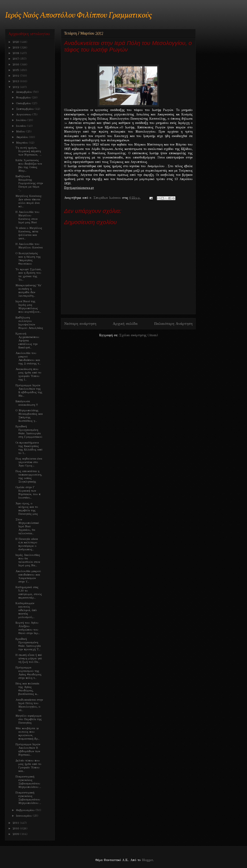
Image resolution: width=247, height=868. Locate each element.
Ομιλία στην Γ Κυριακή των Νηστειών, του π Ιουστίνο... (28, 492)
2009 (16, 834)
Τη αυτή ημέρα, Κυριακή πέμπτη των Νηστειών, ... (28, 151)
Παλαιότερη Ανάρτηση (173, 324)
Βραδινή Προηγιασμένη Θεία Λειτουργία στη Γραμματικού (29, 432)
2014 (16, 76)
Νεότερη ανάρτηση (80, 324)
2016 (16, 64)
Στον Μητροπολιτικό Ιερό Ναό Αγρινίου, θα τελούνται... (27, 526)
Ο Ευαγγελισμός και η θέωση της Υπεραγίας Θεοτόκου (28, 258)
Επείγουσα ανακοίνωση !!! (27, 403)
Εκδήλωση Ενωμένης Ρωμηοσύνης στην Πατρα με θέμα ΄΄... (29, 183)
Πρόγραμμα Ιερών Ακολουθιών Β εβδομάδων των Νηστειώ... (28, 749)
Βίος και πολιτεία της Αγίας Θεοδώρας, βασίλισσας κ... (27, 689)
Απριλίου (23, 137)
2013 (16, 81)
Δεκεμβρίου (25, 92)
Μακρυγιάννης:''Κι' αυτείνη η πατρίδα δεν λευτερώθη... (29, 290)
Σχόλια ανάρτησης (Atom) (139, 335)
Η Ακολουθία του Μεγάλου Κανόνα (29, 246)
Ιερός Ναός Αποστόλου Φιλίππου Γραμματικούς (78, 16)
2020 (16, 42)
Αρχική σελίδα (125, 324)
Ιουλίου (22, 120)
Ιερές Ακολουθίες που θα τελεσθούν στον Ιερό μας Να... (28, 560)
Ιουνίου (22, 126)
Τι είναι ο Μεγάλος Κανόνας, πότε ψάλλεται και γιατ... (29, 233)
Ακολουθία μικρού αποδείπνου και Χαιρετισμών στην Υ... (28, 576)
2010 (16, 828)
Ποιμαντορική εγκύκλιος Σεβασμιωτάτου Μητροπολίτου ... (28, 782)
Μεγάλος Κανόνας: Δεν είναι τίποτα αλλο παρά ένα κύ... (29, 201)
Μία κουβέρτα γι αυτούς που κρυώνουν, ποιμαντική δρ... (27, 733)
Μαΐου (21, 131)
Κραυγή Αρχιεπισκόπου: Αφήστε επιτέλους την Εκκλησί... (27, 340)
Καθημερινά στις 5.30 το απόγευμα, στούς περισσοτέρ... (29, 592)
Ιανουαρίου (24, 816)
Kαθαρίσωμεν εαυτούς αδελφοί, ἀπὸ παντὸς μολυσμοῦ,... (26, 610)
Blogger (147, 860)
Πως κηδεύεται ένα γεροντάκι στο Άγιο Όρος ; (29, 462)
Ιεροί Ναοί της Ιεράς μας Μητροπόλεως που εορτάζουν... (28, 307)
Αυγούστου (24, 114)
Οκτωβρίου (24, 103)
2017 (16, 59)
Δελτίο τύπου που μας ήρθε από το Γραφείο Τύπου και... (28, 766)
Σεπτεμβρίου (25, 109)
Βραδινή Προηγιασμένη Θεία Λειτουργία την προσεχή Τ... (28, 644)
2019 (16, 47)
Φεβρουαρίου (26, 810)
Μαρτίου (22, 143)
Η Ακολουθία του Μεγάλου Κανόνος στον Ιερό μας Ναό (27, 217)
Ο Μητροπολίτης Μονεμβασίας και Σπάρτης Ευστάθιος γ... (29, 416)
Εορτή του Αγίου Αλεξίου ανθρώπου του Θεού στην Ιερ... (28, 628)
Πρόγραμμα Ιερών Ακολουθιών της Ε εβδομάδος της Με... (29, 390)
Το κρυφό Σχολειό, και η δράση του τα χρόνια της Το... (28, 274)
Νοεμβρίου (24, 97)
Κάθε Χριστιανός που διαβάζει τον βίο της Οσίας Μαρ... (29, 165)
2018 (16, 53)
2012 (16, 87)
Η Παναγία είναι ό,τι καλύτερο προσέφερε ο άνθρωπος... (27, 544)
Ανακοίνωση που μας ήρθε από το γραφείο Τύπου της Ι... (28, 374)
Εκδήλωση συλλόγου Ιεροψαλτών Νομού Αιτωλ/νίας (29, 323)
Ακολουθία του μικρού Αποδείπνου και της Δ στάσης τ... (28, 358)
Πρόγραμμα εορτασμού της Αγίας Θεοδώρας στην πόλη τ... (28, 673)
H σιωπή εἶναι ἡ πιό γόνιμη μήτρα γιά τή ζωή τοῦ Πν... (29, 658)
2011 (16, 823)
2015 (16, 70)
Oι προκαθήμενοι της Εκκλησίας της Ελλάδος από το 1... (29, 448)
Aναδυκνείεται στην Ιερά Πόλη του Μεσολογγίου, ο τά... (29, 705)
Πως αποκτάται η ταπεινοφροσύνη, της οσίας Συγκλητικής (29, 476)
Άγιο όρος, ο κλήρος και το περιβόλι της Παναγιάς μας (27, 509)
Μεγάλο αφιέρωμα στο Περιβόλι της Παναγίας (29, 719)
